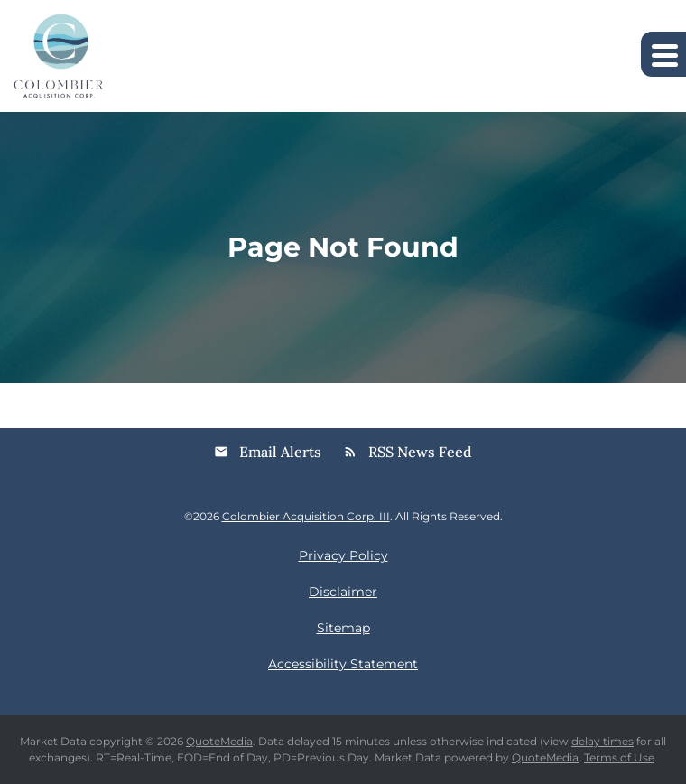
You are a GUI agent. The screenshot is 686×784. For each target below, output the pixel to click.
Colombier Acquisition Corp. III (306, 516)
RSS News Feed (408, 452)
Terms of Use (619, 757)
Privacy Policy (343, 555)
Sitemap (343, 628)
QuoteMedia (219, 741)
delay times (603, 741)
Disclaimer (343, 592)
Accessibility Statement (343, 664)
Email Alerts (268, 452)
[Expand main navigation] (663, 54)
